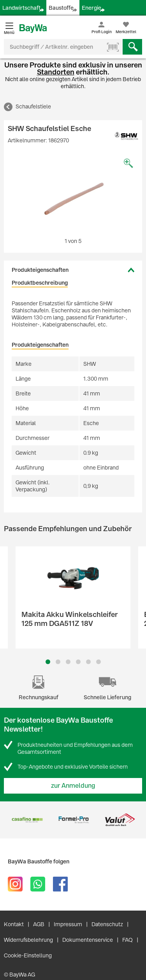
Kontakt (14, 924)
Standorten (56, 72)
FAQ (128, 940)
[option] (73, 194)
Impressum (68, 924)
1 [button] (48, 662)
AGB (39, 924)
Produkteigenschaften (40, 270)
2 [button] (58, 662)
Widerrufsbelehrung (28, 940)
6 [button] (99, 662)
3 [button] (68, 662)
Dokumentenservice (88, 940)
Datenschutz (107, 924)
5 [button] (88, 662)
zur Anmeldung (73, 786)
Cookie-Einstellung (28, 955)
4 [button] (78, 662)
